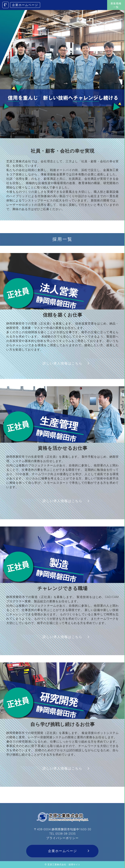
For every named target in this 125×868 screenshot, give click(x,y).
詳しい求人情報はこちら (62, 363)
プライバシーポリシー (62, 838)
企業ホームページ (25, 5)
